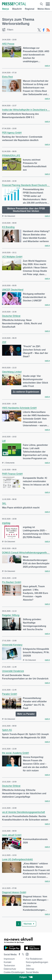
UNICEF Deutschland (13, 290)
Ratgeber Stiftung (11, 615)
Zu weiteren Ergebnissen (26, 392)
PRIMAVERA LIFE (11, 156)
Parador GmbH (10, 694)
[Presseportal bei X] (22, 955)
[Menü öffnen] (48, 4)
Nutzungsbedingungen (37, 962)
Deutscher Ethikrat (11, 316)
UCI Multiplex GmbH (12, 257)
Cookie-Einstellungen (14, 972)
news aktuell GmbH (12, 835)
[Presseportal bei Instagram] (26, 954)
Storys (6, 9)
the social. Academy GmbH (15, 753)
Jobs (28, 966)
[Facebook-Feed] (44, 30)
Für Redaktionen (34, 959)
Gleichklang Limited (12, 372)
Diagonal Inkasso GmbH (14, 892)
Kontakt (7, 962)
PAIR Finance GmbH (12, 474)
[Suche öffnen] (41, 4)
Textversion (9, 966)
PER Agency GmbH (12, 133)
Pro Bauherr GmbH (12, 582)
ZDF (4, 342)
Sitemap (30, 969)
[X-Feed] (39, 30)
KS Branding (8, 227)
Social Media (32, 972)
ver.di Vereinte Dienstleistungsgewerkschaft (24, 812)
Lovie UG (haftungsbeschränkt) (17, 859)
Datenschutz (10, 969)
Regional (30, 9)
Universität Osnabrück (13, 671)
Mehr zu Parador (26, 714)
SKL (4, 503)
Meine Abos (44, 9)
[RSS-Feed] (48, 30)
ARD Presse (8, 44)
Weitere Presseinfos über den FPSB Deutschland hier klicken (26, 210)
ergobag (6, 523)
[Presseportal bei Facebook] (19, 955)
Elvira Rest (7, 77)
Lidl (4, 441)
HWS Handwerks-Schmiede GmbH (19, 408)
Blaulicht (17, 9)
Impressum (9, 959)
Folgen (26, 977)
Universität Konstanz (12, 645)
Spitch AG (7, 730)
